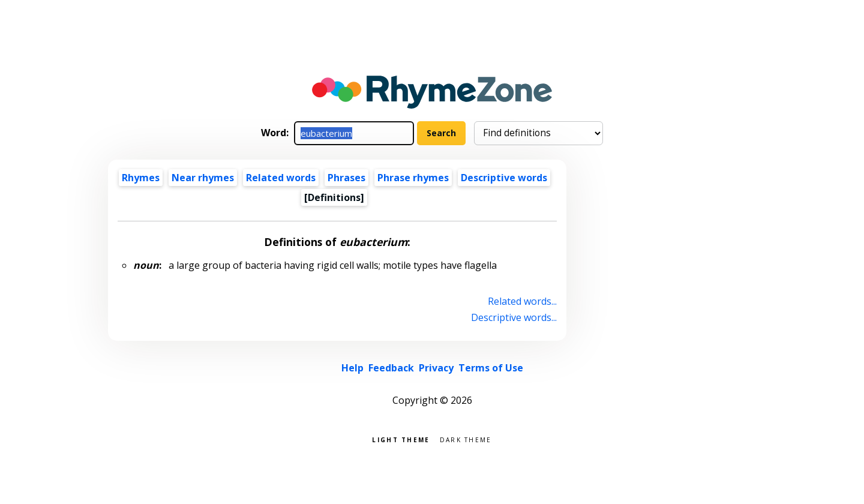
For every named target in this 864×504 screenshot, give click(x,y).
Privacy (436, 368)
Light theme (401, 439)
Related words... (522, 301)
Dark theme (466, 439)
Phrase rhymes (413, 178)
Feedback (391, 368)
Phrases (346, 178)
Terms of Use (491, 368)
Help (352, 368)
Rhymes (141, 178)
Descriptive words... (514, 317)
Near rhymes (203, 178)
